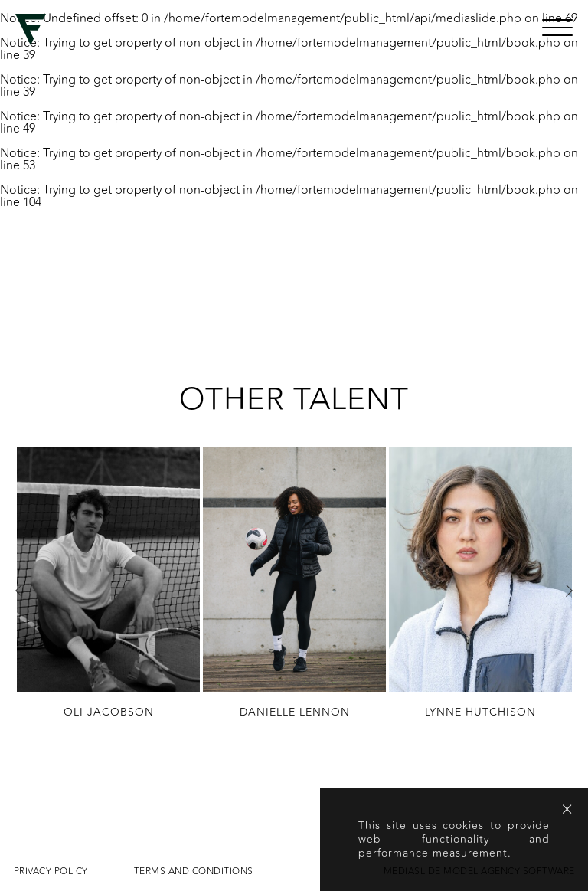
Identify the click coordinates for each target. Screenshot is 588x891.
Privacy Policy (51, 871)
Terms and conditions (194, 871)
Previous (19, 591)
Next (569, 591)
